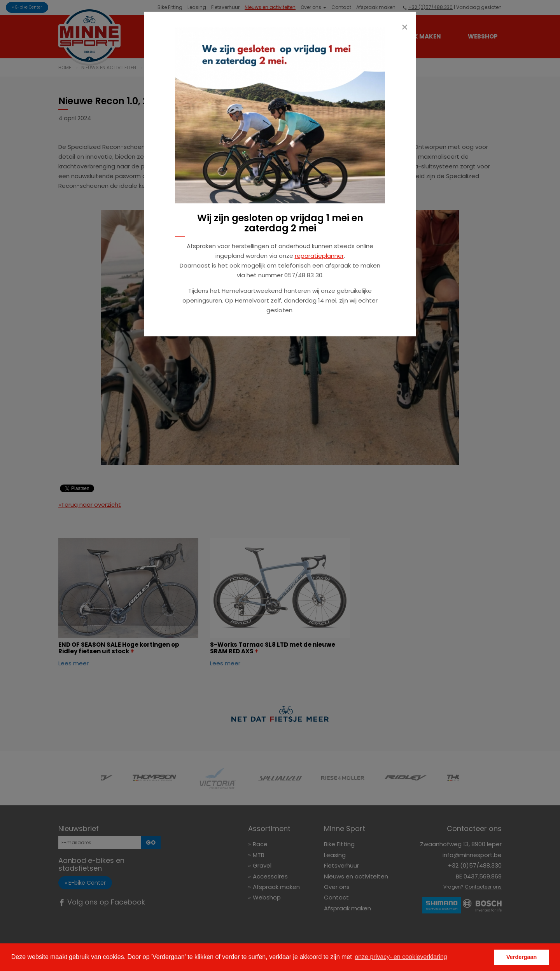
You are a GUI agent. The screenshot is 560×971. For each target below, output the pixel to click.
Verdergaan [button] (521, 957)
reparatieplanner (319, 256)
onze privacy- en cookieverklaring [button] (401, 957)
